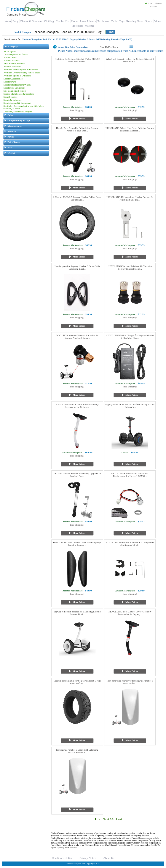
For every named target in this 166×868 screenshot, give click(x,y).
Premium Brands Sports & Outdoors (21, 70)
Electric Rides (10, 57)
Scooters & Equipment (14, 88)
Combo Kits (63, 21)
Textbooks (103, 21)
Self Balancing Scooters (15, 91)
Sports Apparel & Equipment (17, 103)
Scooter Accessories (13, 79)
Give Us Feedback (109, 47)
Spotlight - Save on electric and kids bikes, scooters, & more (24, 107)
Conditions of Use (62, 858)
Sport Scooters (10, 97)
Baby (15, 21)
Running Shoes (135, 21)
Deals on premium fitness (16, 54)
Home (149, 3)
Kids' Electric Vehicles (14, 63)
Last (119, 819)
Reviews (154, 6)
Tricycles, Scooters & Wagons (18, 112)
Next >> (108, 819)
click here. (74, 848)
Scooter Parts (10, 82)
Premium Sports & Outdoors (17, 76)
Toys (122, 21)
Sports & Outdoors (12, 100)
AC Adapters (10, 51)
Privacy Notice (88, 858)
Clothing (49, 21)
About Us (109, 858)
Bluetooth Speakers (31, 21)
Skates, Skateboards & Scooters (19, 94)
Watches (90, 26)
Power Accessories (12, 66)
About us (159, 3)
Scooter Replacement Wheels (17, 85)
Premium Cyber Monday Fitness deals (22, 73)
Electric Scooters (12, 60)
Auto (8, 21)
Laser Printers (88, 21)
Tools (114, 21)
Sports (149, 21)
